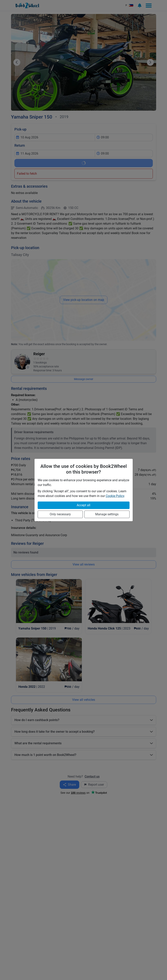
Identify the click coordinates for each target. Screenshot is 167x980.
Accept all (83, 505)
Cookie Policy (115, 496)
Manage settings (107, 514)
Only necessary (60, 514)
